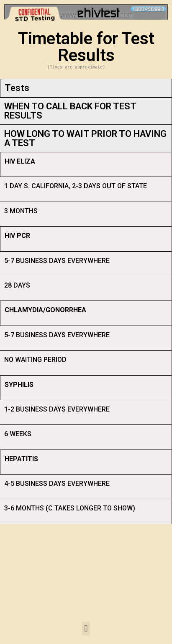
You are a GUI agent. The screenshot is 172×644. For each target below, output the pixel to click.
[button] (86, 629)
